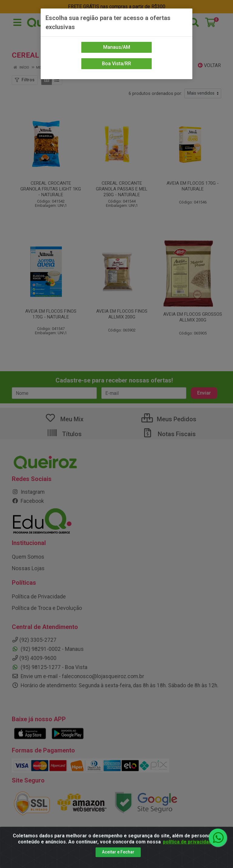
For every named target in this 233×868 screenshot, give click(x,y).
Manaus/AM (117, 47)
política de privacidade (189, 842)
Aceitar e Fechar (118, 852)
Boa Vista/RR (116, 64)
